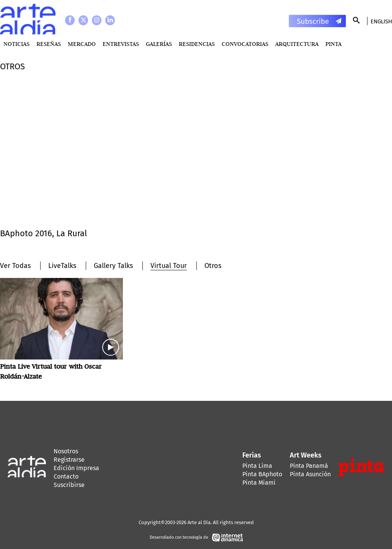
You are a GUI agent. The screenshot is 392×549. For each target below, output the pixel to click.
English (381, 21)
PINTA (333, 44)
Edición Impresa (76, 468)
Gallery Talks (113, 266)
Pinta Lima (257, 466)
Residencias (197, 44)
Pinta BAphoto (262, 474)
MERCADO (82, 44)
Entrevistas (121, 44)
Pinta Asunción (310, 474)
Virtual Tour (169, 266)
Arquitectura (297, 44)
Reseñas (49, 44)
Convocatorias (245, 44)
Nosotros (66, 451)
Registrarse (69, 460)
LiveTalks (62, 266)
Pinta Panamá (309, 466)
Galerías (159, 44)
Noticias (16, 44)
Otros (213, 266)
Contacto (66, 476)
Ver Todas (15, 266)
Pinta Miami (259, 483)
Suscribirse (69, 485)
